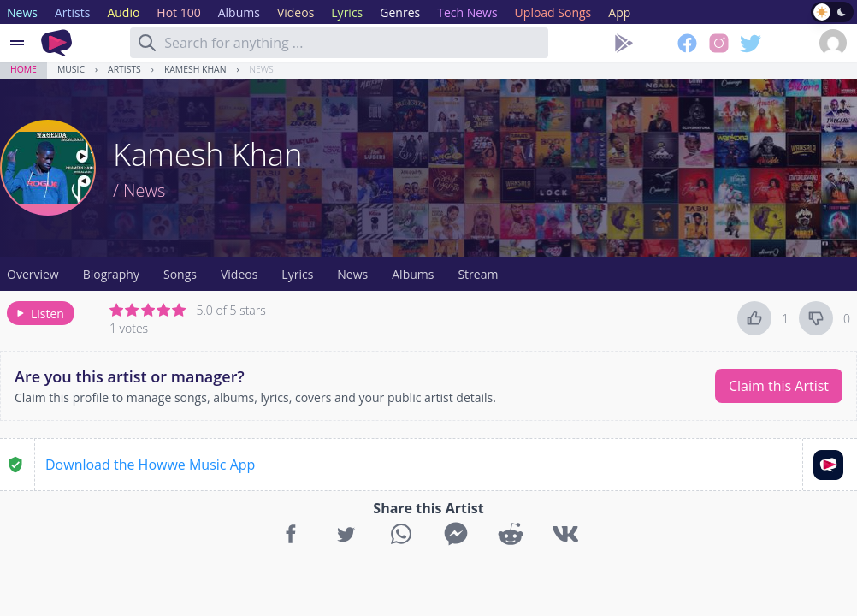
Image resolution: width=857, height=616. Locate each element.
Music (71, 69)
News (262, 69)
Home (24, 69)
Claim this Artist (779, 386)
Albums (413, 274)
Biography (111, 274)
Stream (478, 274)
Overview (33, 274)
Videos (239, 274)
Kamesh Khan (195, 69)
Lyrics (297, 274)
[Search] (147, 43)
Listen (39, 314)
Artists (124, 69)
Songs (180, 274)
